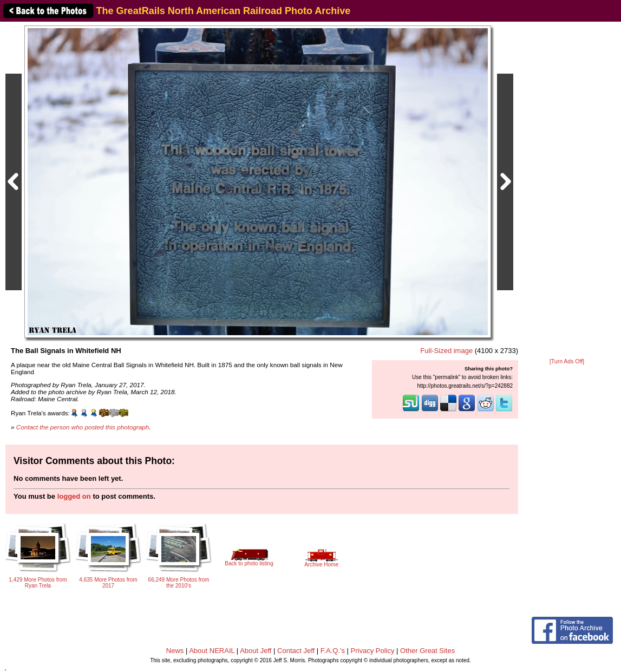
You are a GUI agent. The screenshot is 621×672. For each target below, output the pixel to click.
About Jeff (256, 651)
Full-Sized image (446, 351)
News (175, 651)
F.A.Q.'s (333, 651)
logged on (74, 496)
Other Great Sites (427, 651)
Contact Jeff (296, 651)
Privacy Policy (373, 651)
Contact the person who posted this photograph (83, 427)
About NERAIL (212, 651)
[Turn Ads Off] (567, 361)
